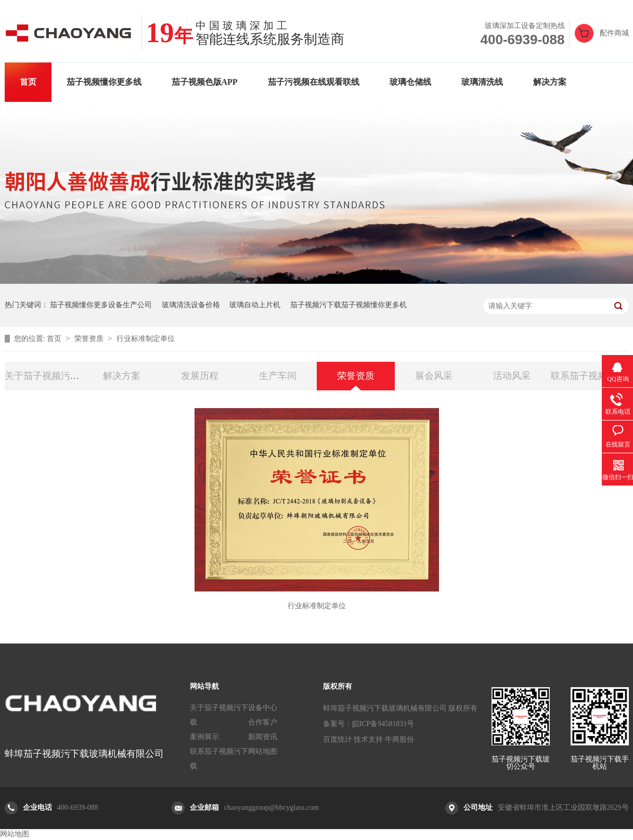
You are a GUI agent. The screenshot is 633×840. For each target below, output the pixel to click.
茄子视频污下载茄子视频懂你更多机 (348, 305)
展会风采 (434, 376)
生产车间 (278, 376)
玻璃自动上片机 (255, 305)
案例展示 (204, 737)
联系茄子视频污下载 (219, 759)
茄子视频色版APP (205, 82)
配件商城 (614, 33)
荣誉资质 (90, 339)
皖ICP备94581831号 (383, 724)
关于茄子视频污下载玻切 (56, 376)
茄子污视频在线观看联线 (314, 82)
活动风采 (512, 376)
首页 (28, 82)
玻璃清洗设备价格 (191, 305)
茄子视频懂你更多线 (104, 82)
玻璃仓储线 (410, 82)
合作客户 (263, 722)
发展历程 (200, 376)
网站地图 (263, 751)
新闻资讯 (263, 737)
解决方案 (550, 82)
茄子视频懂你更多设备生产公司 (101, 305)
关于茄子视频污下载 (219, 715)
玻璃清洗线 (482, 82)
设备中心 (263, 708)
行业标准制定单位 (146, 339)
